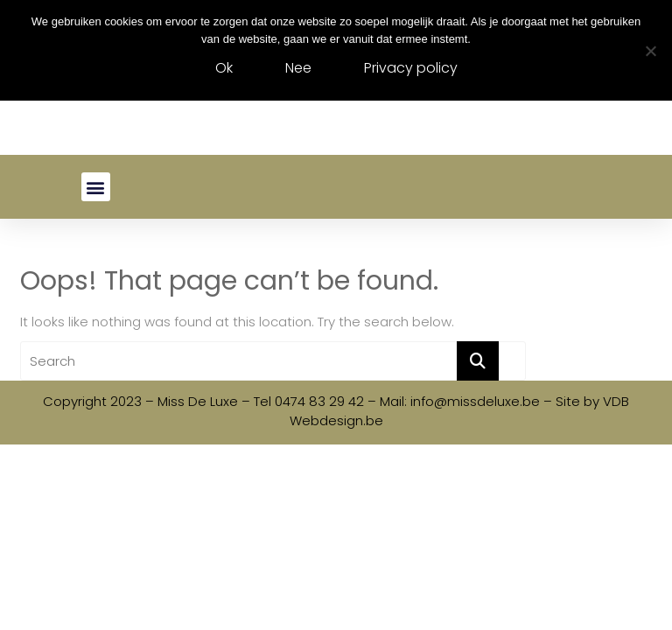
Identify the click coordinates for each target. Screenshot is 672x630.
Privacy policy (411, 68)
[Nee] (650, 51)
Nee (298, 68)
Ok (224, 68)
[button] (96, 187)
